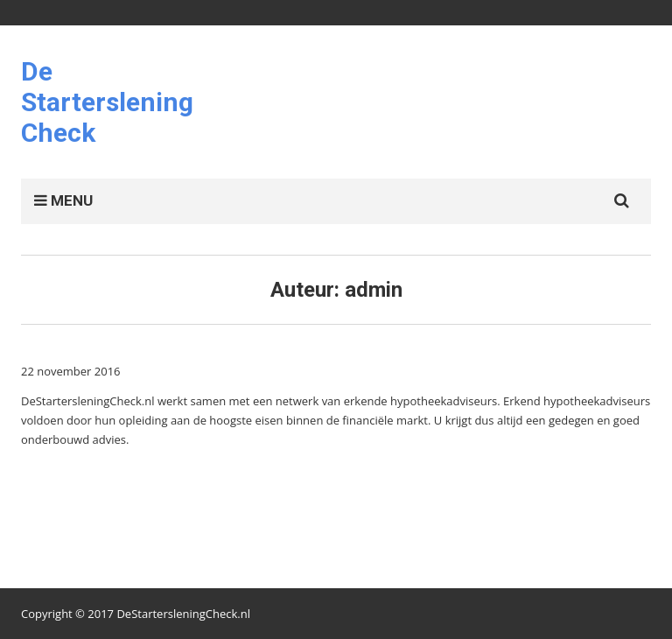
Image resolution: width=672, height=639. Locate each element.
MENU (63, 200)
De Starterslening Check (107, 102)
